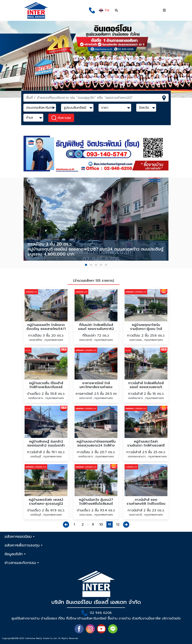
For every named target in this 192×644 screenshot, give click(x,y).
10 (101, 524)
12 (118, 524)
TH (104, 10)
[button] (86, 265)
